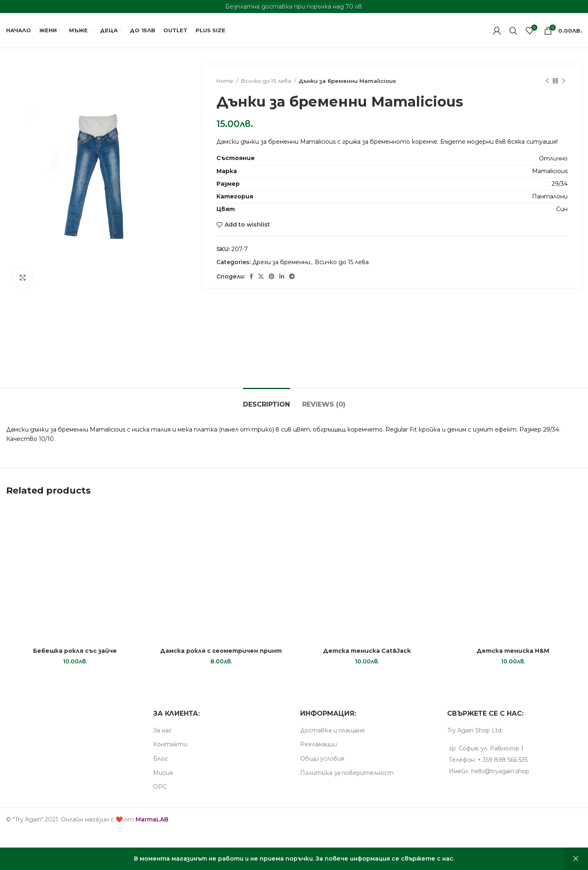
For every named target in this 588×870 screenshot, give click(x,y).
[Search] (513, 31)
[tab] (266, 400)
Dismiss (576, 859)
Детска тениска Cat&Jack (367, 651)
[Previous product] (547, 81)
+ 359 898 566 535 (502, 760)
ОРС (160, 787)
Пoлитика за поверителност (347, 773)
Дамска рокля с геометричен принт (221, 651)
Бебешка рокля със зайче (75, 651)
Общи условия (322, 759)
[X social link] (261, 276)
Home (225, 81)
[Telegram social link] (292, 276)
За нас (163, 730)
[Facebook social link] (251, 276)
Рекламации (318, 744)
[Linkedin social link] (282, 276)
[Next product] (563, 81)
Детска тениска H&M (513, 651)
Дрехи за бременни (281, 262)
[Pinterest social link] (272, 276)
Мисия (163, 773)
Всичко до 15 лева (266, 81)
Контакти (170, 744)
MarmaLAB (152, 819)
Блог (160, 759)
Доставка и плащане (333, 730)
